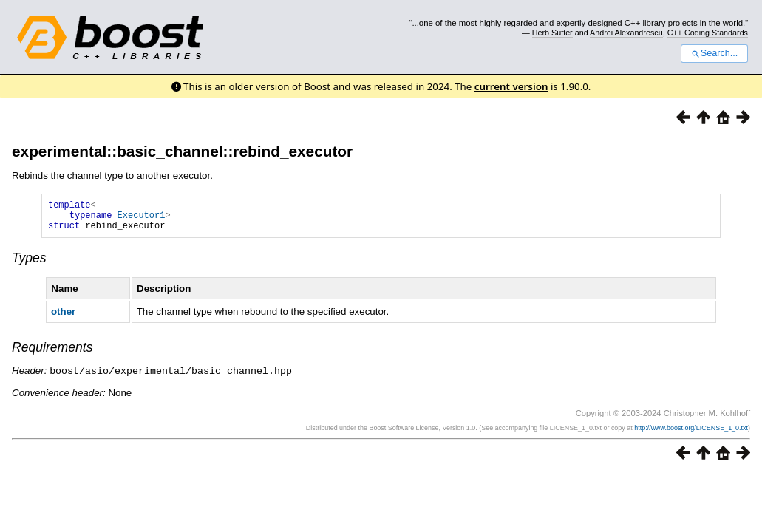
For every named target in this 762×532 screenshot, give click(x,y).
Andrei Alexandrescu (626, 33)
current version (511, 86)
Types (29, 265)
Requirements (52, 354)
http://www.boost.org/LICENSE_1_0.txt (691, 434)
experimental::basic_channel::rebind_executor (182, 151)
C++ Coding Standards (708, 33)
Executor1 (142, 219)
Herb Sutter (552, 33)
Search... (714, 53)
